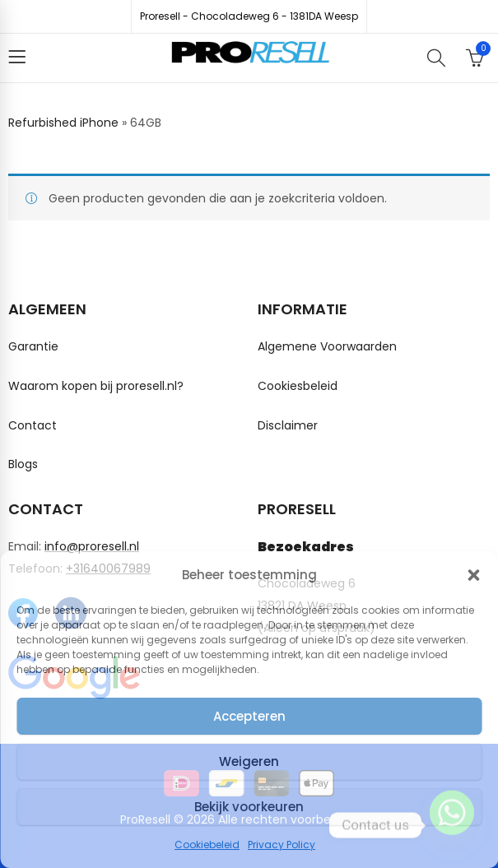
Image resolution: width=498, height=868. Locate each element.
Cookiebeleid (207, 845)
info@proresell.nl (92, 546)
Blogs (23, 464)
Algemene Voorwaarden (327, 346)
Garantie (33, 346)
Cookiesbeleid (298, 386)
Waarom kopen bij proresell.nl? (96, 386)
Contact (33, 425)
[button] (473, 575)
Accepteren (249, 716)
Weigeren (249, 761)
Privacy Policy (282, 845)
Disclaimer (288, 425)
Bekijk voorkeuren (249, 807)
